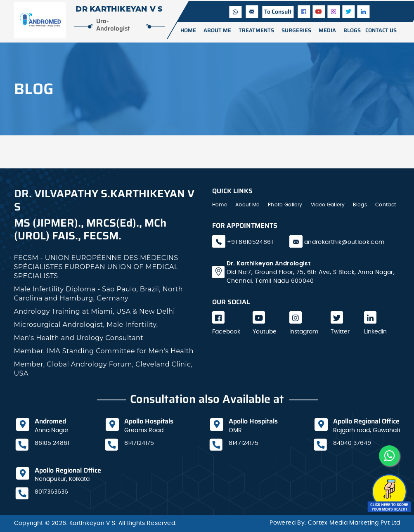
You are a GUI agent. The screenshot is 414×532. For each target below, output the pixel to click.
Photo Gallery (285, 205)
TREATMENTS (256, 30)
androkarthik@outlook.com (344, 242)
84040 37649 (352, 443)
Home (188, 30)
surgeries (296, 30)
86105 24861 (52, 443)
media (327, 30)
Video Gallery (328, 205)
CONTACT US (381, 30)
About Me (247, 205)
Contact (386, 205)
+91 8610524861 (249, 242)
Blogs (360, 205)
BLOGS (352, 30)
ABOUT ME (217, 30)
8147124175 (139, 443)
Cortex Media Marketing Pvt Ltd (354, 523)
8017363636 (51, 492)
